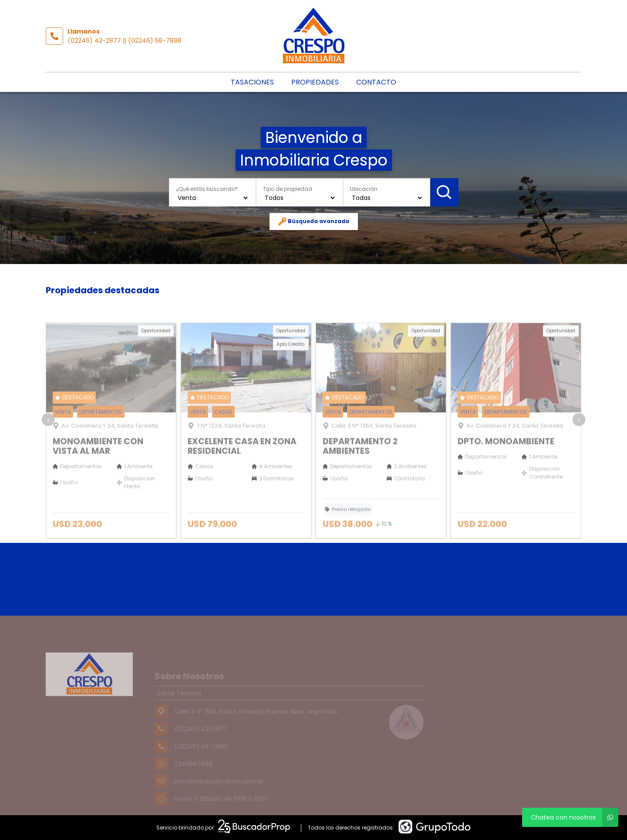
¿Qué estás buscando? (207, 188)
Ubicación (364, 188)
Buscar (444, 192)
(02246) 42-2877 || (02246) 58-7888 (125, 41)
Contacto (376, 82)
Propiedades (315, 82)
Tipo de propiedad (288, 188)
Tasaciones (252, 82)
